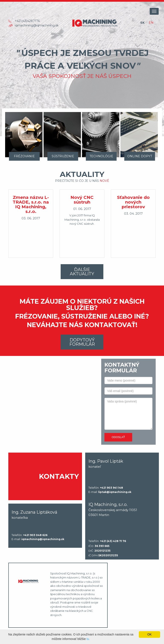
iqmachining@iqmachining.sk (37, 25)
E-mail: (110, 492)
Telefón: (106, 488)
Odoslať (118, 437)
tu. (88, 639)
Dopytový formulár (82, 342)
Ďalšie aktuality (82, 272)
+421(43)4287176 (27, 21)
